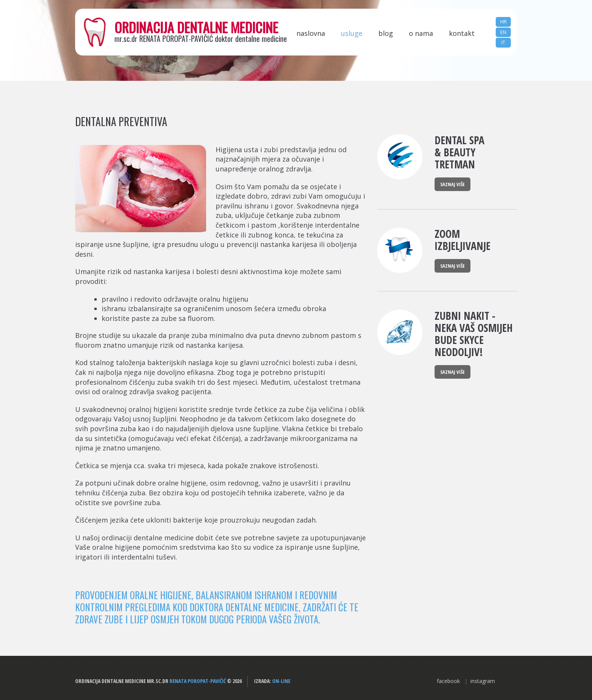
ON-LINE (281, 681)
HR (503, 22)
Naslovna (311, 33)
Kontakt (462, 33)
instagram (483, 681)
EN (503, 32)
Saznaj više (452, 184)
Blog (386, 33)
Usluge (352, 33)
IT (503, 42)
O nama (421, 33)
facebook (448, 681)
